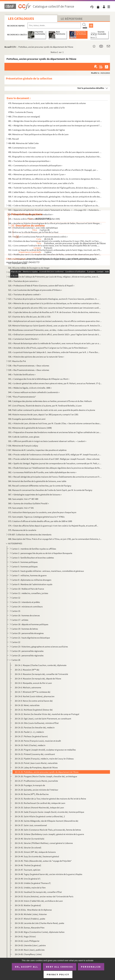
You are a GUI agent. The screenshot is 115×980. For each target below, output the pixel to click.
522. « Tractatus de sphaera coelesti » (25, 294)
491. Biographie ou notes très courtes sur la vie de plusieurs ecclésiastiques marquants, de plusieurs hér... (55, 157)
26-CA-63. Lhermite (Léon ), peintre (30, 945)
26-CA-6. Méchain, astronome (28, 687)
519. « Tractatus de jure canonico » (23, 281)
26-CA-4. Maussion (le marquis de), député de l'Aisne (38, 679)
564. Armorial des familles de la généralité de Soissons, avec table (37, 481)
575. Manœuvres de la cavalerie (22, 530)
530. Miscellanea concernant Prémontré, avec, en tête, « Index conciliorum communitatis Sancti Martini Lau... (55, 330)
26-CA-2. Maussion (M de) (27, 670)
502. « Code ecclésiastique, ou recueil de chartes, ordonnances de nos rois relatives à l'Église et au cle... (54, 205)
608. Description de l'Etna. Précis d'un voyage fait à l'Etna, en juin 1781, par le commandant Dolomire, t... (55, 539)
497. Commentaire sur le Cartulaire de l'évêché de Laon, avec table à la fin (41, 183)
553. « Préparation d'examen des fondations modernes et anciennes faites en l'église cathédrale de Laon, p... (55, 432)
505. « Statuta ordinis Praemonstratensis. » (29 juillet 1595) (34, 219)
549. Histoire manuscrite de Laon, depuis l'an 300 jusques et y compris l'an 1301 (43, 414)
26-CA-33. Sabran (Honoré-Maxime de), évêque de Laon (39, 808)
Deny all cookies (60, 967)
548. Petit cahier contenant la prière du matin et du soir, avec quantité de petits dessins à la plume (52, 410)
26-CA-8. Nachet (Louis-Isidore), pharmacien (35, 696)
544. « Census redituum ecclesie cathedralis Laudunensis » (34, 392)
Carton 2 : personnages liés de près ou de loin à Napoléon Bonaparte (42, 553)
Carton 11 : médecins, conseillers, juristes (30, 593)
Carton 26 (16, 660)
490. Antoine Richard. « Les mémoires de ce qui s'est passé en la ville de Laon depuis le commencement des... (55, 152)
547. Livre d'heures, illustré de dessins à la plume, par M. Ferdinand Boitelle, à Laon (45, 406)
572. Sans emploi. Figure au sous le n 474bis (36, 517)
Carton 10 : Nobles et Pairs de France (28, 589)
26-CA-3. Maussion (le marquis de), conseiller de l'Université (41, 674)
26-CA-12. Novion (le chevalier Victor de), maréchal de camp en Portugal (47, 714)
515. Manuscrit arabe (17, 263)
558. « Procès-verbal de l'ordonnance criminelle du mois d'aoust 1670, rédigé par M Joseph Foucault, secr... (55, 454)
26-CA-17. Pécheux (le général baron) (31, 736)
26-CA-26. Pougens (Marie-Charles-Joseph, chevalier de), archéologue (46, 776)
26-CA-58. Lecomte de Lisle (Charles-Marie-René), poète (39, 923)
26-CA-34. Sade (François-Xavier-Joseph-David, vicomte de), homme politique (49, 812)
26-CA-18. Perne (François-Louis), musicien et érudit (38, 741)
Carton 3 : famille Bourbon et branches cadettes (33, 558)
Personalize (91, 967)
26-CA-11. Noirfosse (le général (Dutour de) (34, 710)
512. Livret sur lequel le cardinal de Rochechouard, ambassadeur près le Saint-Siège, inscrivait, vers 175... (55, 250)
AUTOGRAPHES (15, 543)
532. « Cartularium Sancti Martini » (24, 339)
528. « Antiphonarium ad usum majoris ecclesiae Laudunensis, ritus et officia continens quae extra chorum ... (55, 321)
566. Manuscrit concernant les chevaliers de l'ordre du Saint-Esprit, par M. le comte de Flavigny (50, 490)
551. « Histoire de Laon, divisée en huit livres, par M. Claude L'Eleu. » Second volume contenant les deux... (55, 423)
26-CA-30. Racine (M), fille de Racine (32, 794)
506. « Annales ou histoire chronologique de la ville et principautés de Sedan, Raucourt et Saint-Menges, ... (55, 223)
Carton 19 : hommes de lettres (25, 629)
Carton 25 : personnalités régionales (27, 655)
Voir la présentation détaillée (91, 88)
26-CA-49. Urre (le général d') (28, 879)
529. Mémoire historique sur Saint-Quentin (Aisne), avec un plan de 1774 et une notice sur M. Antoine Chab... (55, 326)
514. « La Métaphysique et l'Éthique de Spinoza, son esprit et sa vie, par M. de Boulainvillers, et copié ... (54, 259)
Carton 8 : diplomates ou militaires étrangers (31, 580)
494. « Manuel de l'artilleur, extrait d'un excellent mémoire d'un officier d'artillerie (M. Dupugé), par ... (53, 170)
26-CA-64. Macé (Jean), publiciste (30, 950)
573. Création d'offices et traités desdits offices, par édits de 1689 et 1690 (40, 521)
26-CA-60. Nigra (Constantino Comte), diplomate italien (40, 932)
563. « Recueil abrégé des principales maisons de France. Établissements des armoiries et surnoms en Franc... (55, 477)
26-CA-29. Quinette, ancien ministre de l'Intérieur (36, 790)
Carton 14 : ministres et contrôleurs (27, 607)
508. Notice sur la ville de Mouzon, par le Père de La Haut (33, 232)
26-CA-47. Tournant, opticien (28, 870)
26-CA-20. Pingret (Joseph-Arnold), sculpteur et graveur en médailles (45, 750)
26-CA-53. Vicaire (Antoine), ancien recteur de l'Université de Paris (44, 896)
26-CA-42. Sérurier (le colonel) (28, 848)
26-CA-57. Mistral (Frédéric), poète (30, 919)
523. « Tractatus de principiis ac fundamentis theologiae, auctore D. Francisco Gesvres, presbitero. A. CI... (54, 299)
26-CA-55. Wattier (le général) (28, 905)
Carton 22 (16, 642)
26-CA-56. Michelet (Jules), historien (31, 914)
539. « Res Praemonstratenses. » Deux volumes (29, 370)
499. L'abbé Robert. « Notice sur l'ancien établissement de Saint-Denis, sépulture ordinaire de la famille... (55, 192)
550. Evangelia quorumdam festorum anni (27, 419)
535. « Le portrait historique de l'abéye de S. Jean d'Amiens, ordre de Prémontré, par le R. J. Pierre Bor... (54, 352)
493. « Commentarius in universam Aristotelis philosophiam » (35, 165)
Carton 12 (16, 598)
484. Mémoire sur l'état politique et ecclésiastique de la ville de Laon (38, 134)
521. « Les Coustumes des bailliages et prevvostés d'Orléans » (35, 290)
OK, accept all (26, 967)
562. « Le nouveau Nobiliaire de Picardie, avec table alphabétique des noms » (42, 472)
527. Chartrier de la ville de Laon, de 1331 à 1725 (29, 317)
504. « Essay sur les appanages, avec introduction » (31, 214)
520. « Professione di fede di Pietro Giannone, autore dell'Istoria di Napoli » (41, 286)
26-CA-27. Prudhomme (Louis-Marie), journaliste (36, 781)
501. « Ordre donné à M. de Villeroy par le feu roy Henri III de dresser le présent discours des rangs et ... (53, 201)
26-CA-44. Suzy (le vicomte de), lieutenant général (37, 856)
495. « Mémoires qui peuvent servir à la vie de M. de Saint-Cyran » (37, 174)
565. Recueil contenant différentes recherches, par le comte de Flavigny (40, 486)
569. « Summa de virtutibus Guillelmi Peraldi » (28, 503)
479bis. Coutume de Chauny (21, 112)
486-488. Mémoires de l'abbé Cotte (23, 143)
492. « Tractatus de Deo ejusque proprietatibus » (29, 161)
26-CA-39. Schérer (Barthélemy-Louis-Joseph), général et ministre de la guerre (49, 834)
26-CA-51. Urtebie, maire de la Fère (30, 888)
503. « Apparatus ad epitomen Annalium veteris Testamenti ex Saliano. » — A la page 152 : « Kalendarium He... (55, 210)
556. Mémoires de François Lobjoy (23, 446)
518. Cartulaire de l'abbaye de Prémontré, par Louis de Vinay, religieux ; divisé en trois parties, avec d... (54, 277)
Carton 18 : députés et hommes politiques (30, 624)
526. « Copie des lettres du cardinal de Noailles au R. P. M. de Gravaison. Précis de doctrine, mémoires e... (55, 312)
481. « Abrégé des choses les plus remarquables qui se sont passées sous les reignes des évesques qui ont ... (55, 121)
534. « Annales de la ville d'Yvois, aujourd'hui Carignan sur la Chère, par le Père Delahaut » (48, 348)
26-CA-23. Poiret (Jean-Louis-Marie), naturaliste (36, 763)
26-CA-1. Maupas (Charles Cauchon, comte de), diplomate (41, 665)
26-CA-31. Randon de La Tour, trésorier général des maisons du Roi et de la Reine (50, 799)
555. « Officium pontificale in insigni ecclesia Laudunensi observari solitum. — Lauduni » (47, 441)
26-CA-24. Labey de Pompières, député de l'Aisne (36, 767)
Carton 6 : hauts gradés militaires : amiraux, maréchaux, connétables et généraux (48, 571)
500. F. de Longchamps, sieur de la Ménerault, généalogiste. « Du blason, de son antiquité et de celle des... (55, 197)
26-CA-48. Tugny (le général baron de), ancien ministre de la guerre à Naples (49, 874)
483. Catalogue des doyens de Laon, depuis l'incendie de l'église (36, 130)
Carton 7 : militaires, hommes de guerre (29, 575)
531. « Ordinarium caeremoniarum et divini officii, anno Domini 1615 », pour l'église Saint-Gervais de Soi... (55, 334)
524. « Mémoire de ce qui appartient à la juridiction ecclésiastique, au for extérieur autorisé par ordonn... (54, 303)
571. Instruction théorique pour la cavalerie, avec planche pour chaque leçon (42, 512)
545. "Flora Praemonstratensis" (22, 397)
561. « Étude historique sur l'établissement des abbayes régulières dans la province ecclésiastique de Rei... (55, 468)
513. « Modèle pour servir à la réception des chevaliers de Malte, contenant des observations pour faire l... (55, 254)
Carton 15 (16, 611)
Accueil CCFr (10, 47)
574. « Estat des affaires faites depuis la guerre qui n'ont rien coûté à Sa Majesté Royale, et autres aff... (53, 526)
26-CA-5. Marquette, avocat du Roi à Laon (33, 683)
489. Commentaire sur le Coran (22, 148)
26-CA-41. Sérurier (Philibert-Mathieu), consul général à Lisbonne (44, 843)
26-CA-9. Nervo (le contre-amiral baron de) (34, 701)
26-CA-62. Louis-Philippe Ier (27, 941)
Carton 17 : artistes (20, 620)
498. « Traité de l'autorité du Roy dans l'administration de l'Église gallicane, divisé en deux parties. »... (53, 188)
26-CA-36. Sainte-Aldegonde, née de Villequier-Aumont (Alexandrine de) (47, 821)
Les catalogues (21, 19)
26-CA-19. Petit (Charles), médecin (30, 745)
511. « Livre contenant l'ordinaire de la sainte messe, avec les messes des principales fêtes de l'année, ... (54, 246)
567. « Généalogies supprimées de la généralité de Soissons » (35, 495)
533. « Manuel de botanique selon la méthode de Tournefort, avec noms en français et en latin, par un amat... (55, 343)
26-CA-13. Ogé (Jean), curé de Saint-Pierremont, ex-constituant (43, 719)
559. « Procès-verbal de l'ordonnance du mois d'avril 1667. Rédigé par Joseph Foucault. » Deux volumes (54, 459)
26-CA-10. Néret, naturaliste (27, 705)
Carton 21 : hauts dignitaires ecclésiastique (31, 638)
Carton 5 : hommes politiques (25, 567)
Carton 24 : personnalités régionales (27, 651)
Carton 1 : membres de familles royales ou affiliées (34, 549)
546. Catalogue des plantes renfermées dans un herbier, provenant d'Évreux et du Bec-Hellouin (50, 401)
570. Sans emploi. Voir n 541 (21, 508)
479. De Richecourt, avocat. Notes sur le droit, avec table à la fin (36, 108)
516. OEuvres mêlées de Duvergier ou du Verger (29, 268)
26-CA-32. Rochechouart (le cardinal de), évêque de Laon (40, 803)
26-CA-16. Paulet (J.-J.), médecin (29, 732)
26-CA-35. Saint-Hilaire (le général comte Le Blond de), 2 (40, 816)
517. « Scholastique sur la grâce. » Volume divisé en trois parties (36, 272)
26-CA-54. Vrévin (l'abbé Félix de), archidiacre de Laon (39, 901)
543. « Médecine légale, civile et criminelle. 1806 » (30, 388)
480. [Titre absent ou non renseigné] (24, 117)
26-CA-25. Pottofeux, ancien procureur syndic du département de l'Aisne (47, 772)
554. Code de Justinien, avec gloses (24, 437)
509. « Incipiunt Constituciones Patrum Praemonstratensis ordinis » (38, 237)
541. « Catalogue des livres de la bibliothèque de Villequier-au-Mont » (39, 379)
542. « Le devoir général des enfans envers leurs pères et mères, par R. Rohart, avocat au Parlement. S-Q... (55, 383)
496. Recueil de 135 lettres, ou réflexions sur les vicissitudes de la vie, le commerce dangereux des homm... (55, 179)
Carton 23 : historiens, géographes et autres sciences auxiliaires (40, 647)
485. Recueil (14, 139)
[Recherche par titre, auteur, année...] (54, 26)
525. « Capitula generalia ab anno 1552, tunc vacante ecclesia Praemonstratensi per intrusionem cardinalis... (55, 308)
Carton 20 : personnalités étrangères (28, 633)
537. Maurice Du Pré (17, 361)
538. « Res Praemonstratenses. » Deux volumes (29, 366)
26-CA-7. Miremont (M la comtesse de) (33, 692)
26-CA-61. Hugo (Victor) (25, 936)
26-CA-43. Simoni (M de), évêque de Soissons (35, 852)
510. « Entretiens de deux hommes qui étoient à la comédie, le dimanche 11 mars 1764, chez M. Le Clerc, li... (55, 241)
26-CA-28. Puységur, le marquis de (30, 785)
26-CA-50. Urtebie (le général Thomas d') (33, 883)
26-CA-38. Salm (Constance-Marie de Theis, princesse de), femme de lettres (48, 830)
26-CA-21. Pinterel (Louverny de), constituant (35, 754)
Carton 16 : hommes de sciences (26, 615)
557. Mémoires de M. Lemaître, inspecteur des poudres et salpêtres (37, 450)
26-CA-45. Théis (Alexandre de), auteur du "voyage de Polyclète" (43, 861)
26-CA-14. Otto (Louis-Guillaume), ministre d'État (37, 723)
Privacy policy (58, 974)
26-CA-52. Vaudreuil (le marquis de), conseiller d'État (38, 892)
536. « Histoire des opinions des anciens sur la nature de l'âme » (36, 357)
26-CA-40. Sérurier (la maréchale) (30, 839)
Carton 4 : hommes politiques (25, 562)
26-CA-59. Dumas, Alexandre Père (30, 928)
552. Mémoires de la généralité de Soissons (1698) (30, 428)
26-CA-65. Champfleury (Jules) (28, 954)
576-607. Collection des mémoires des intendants (30, 535)
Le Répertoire (72, 19)
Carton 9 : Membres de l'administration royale (32, 584)
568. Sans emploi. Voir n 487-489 (23, 499)
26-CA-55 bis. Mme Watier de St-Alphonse (33, 910)
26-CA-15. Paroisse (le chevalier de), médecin (35, 727)
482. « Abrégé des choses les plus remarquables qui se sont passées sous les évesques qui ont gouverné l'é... (55, 125)
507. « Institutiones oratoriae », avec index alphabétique (33, 228)
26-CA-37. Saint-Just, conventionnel (31, 825)
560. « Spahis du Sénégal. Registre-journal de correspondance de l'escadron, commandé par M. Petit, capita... (55, 463)
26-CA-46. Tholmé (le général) (28, 865)
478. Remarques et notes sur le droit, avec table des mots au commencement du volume (47, 103)
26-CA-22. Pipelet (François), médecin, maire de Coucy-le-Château (44, 759)
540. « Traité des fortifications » (22, 374)
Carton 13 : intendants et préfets (26, 602)
